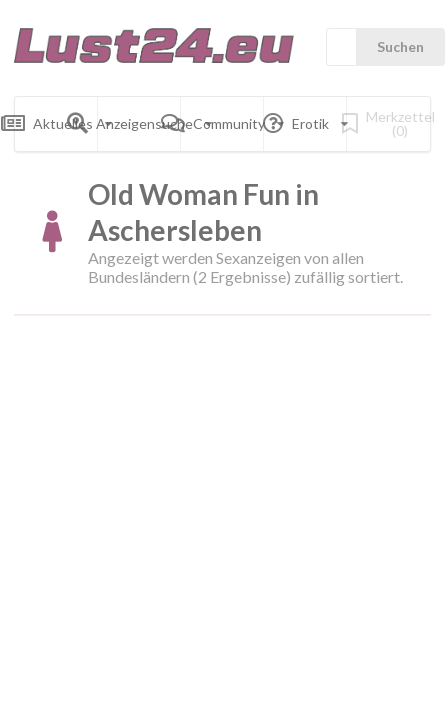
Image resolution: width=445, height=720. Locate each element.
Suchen (400, 46)
